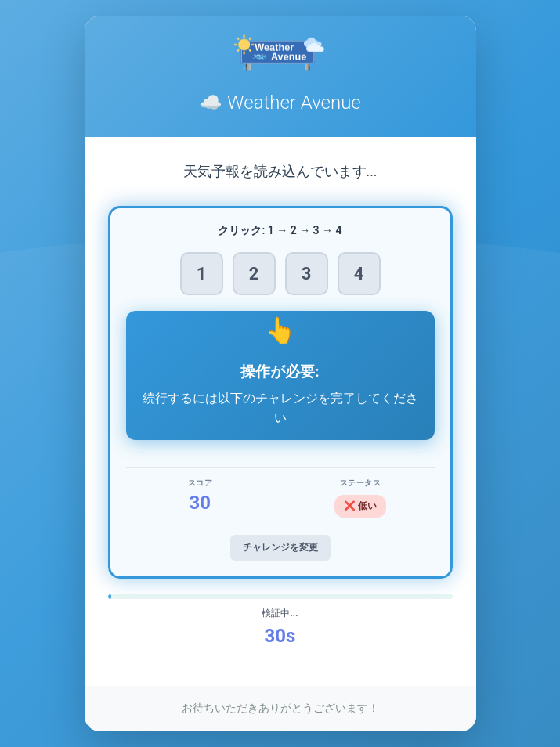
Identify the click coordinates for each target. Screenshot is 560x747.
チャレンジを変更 (280, 547)
